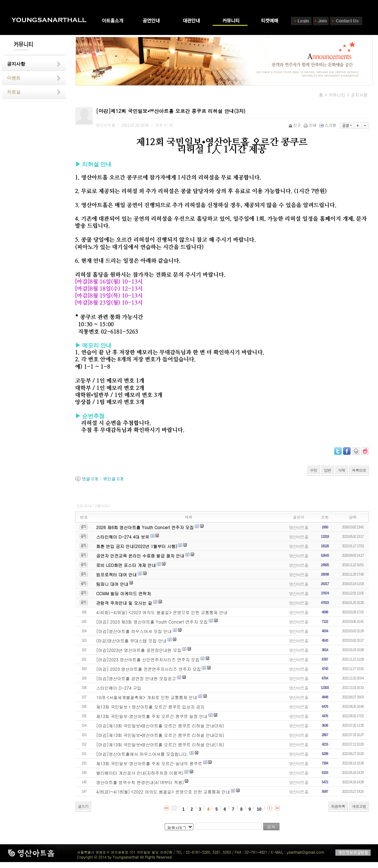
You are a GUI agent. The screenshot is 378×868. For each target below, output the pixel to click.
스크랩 (328, 125)
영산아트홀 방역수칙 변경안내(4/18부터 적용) (140, 782)
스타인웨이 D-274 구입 (119, 688)
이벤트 (14, 78)
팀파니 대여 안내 (112, 584)
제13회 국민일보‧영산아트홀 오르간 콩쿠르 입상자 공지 (150, 707)
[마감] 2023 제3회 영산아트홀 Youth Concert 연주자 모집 (152, 622)
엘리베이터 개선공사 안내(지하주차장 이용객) (140, 773)
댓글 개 (90, 479)
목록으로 (359, 470)
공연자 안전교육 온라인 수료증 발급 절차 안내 (140, 556)
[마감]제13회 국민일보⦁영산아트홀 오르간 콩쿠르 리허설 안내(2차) (160, 735)
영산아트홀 (299, 527)
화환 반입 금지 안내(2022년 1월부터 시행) (137, 546)
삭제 (342, 470)
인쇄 (311, 125)
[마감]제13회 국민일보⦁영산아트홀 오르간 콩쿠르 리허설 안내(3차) (160, 725)
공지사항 (16, 64)
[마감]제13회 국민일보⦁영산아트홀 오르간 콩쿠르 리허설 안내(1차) (160, 744)
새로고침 (359, 806)
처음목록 (338, 806)
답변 (328, 470)
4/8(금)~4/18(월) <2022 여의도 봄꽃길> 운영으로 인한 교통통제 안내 (163, 792)
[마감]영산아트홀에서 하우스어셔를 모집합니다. (142, 754)
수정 (314, 470)
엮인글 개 (113, 479)
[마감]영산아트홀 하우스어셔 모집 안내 (134, 631)
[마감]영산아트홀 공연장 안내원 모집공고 (136, 678)
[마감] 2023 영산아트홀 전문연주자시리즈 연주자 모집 (149, 669)
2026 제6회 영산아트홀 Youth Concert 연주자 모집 (145, 527)
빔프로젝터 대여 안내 (116, 574)
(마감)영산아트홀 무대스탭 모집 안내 (131, 641)
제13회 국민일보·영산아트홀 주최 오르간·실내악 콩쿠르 (149, 763)
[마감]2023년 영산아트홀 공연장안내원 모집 (139, 650)
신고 (295, 125)
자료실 (14, 92)
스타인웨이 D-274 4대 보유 (123, 537)
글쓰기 (83, 806)
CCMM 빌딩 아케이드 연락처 (124, 593)
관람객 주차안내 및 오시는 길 (124, 603)
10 (259, 809)
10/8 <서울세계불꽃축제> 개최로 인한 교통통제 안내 (147, 697)
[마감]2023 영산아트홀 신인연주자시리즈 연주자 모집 (148, 659)
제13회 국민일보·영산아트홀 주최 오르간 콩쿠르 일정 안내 (152, 716)
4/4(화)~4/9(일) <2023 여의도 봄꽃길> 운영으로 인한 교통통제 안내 (162, 612)
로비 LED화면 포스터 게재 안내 (126, 565)
